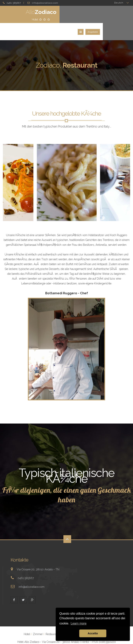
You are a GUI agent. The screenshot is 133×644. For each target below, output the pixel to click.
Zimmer (38, 619)
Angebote (123, 16)
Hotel (27, 619)
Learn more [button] (79, 623)
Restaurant (52, 619)
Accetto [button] (93, 633)
